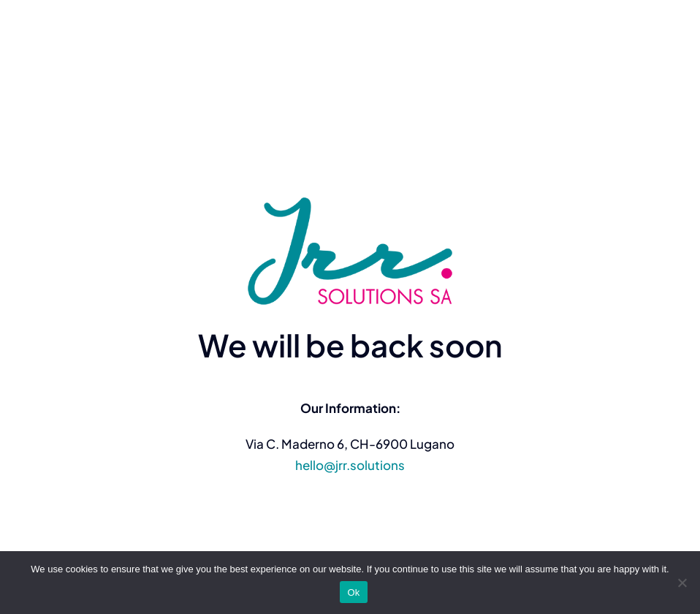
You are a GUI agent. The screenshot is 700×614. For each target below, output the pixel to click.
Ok (353, 592)
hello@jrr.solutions (350, 465)
